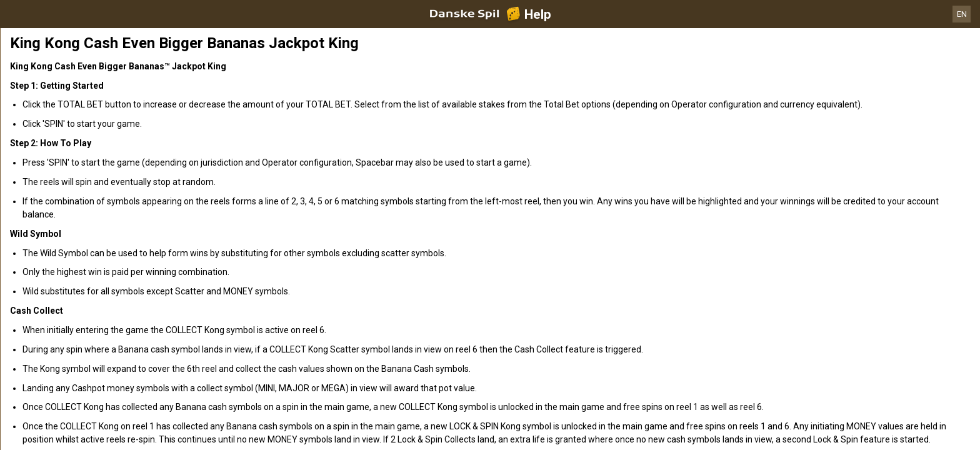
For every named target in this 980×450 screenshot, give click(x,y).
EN (962, 14)
